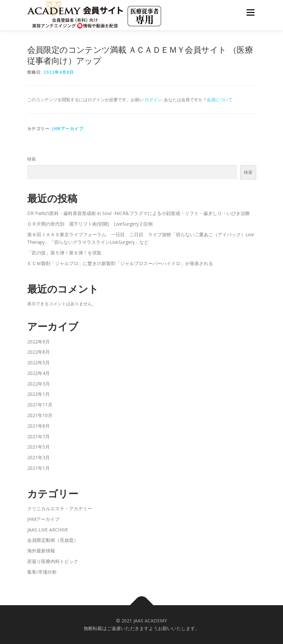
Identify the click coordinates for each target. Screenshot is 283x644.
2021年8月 (38, 426)
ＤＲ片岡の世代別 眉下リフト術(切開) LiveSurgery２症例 (90, 224)
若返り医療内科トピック (53, 561)
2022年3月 (38, 384)
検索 (32, 159)
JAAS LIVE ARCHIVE (48, 530)
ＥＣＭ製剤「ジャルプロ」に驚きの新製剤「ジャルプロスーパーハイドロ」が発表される (120, 263)
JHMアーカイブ (68, 129)
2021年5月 (38, 447)
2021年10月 (40, 415)
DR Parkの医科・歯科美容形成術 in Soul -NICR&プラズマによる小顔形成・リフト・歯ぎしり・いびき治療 (139, 213)
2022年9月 (38, 342)
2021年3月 (38, 457)
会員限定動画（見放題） (53, 540)
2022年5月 (38, 362)
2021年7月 (38, 436)
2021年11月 (40, 405)
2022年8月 (38, 352)
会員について (220, 100)
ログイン (153, 100)
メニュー (250, 12)
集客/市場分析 (42, 572)
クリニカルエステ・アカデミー (60, 508)
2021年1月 (38, 468)
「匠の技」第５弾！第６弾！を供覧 (64, 253)
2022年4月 (38, 373)
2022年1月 (38, 394)
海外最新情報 (41, 551)
